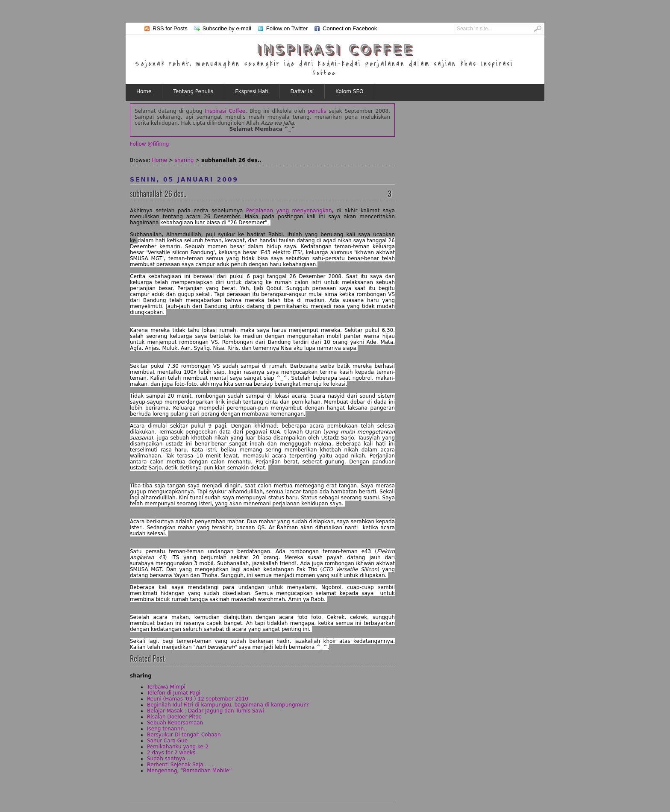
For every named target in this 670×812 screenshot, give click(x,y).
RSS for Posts (170, 28)
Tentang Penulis (193, 91)
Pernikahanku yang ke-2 (178, 747)
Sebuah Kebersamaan (175, 723)
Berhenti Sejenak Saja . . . (180, 765)
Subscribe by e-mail (227, 28)
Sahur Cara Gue (167, 741)
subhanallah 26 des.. (158, 193)
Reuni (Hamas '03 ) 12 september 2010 (198, 699)
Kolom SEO (349, 91)
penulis (317, 111)
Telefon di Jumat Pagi (174, 693)
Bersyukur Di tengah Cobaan (184, 735)
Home (144, 91)
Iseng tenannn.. (167, 729)
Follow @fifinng (149, 144)
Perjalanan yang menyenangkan (289, 211)
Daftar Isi (302, 91)
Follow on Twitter (287, 28)
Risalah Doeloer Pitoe (174, 717)
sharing (184, 160)
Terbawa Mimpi (166, 687)
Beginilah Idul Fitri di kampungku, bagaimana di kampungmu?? (228, 705)
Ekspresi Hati (252, 91)
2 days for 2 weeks (171, 753)
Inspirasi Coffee (335, 49)
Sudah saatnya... (169, 759)
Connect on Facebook (350, 28)
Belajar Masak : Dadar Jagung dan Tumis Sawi (206, 711)
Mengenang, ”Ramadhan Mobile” (189, 771)
